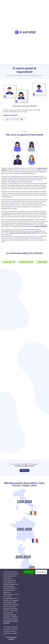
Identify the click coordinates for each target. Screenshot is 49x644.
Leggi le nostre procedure (14, 119)
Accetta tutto (29, 572)
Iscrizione (24, 470)
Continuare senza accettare (11, 638)
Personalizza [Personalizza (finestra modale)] (41, 572)
